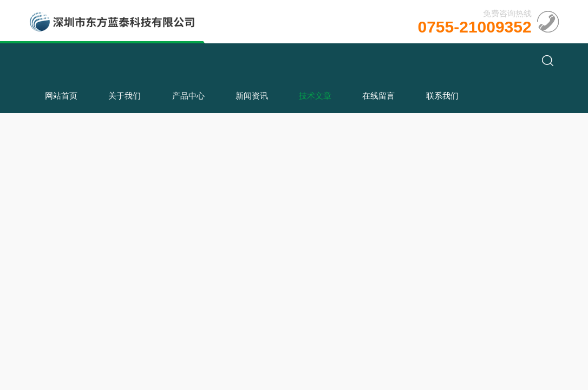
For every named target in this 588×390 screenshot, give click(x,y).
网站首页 (61, 96)
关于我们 (125, 96)
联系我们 (442, 96)
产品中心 (188, 96)
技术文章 (315, 96)
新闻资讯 (252, 96)
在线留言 (378, 96)
